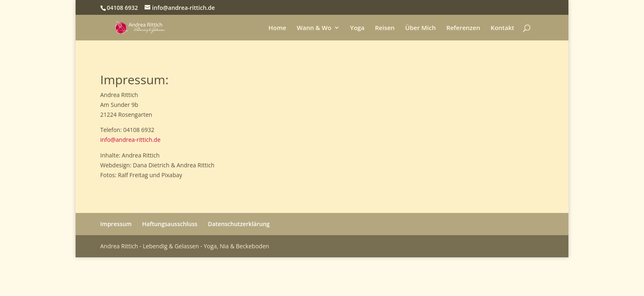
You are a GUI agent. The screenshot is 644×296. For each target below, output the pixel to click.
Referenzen (463, 28)
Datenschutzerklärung (239, 224)
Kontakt (503, 28)
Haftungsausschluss (170, 224)
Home (277, 28)
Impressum (116, 224)
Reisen (385, 28)
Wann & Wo (314, 28)
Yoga (357, 28)
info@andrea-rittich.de (130, 140)
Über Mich (421, 28)
